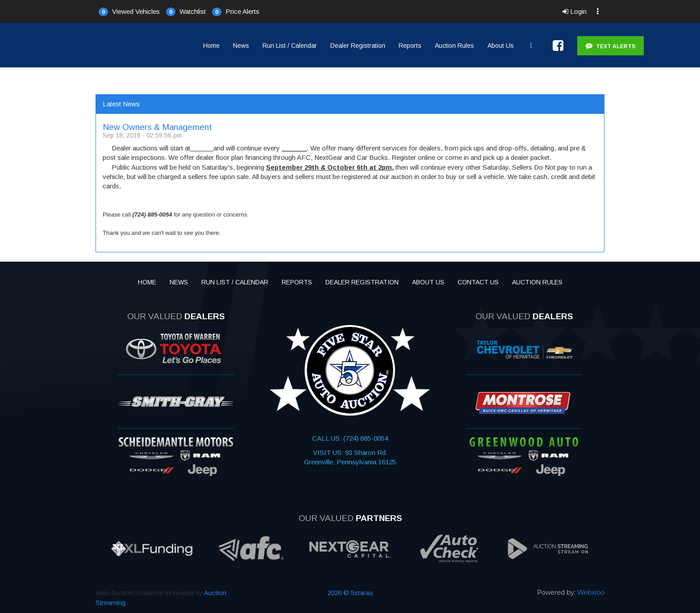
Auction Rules (454, 46)
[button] (129, 11)
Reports (410, 46)
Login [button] (575, 11)
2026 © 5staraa (350, 593)
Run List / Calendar (290, 46)
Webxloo (591, 592)
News (241, 46)
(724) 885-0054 (365, 438)
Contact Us (478, 282)
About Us (501, 46)
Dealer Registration (358, 46)
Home (211, 46)
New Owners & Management (157, 127)
